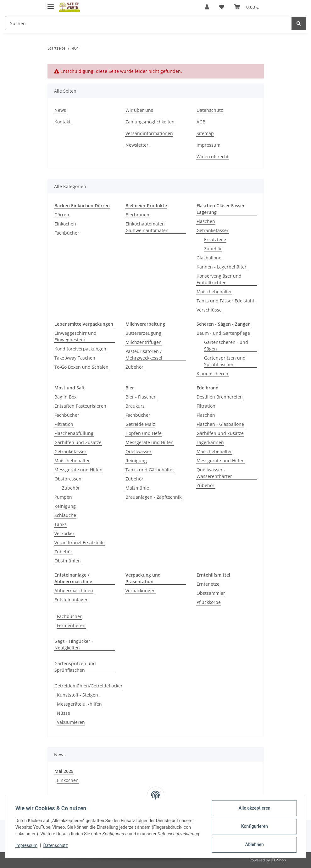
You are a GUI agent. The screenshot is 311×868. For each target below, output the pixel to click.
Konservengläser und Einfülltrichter (219, 279)
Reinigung (65, 506)
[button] (207, 7)
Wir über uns (139, 110)
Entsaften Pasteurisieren (80, 406)
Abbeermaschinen (74, 591)
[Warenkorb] (247, 7)
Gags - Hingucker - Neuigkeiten (74, 644)
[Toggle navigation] (51, 4)
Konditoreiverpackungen (80, 349)
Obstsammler (211, 593)
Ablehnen (254, 844)
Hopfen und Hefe (144, 433)
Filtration (64, 424)
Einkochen (65, 224)
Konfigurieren (254, 826)
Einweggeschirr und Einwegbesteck (75, 336)
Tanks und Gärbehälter (150, 470)
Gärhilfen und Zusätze (78, 442)
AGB (201, 122)
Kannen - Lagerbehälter (222, 267)
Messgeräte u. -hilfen (79, 704)
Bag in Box (65, 397)
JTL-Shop (278, 860)
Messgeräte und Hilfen (78, 470)
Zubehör (213, 249)
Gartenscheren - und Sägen (226, 345)
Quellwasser (139, 451)
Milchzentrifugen (144, 342)
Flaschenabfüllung (74, 433)
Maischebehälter (214, 292)
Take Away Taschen (75, 358)
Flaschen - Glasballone (220, 424)
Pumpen (63, 497)
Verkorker (64, 533)
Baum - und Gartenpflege (223, 333)
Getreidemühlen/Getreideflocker (89, 686)
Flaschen (206, 221)
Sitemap (205, 133)
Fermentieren (71, 625)
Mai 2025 (64, 771)
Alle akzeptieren (254, 808)
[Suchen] (148, 23)
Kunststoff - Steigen (78, 695)
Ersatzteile (215, 239)
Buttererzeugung (143, 333)
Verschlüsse (209, 310)
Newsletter (137, 145)
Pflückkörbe (209, 602)
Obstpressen (68, 479)
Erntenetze (208, 584)
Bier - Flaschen (141, 397)
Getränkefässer (213, 230)
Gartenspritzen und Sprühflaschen (225, 361)
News (60, 110)
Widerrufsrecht (213, 157)
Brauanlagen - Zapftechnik (153, 497)
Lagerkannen (210, 442)
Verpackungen (141, 591)
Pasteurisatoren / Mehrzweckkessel (144, 355)
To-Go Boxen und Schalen (81, 367)
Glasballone (209, 258)
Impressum (208, 145)
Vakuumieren (71, 722)
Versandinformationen (149, 133)
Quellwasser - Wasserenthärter (214, 473)
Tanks (61, 524)
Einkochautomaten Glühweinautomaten (147, 227)
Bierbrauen (137, 215)
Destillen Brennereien (220, 397)
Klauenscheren (212, 374)
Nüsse (64, 713)
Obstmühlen (68, 561)
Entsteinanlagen (72, 600)
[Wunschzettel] (222, 7)
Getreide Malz (140, 424)
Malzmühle (137, 488)
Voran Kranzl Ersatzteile (80, 542)
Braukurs (135, 406)
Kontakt (62, 122)
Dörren (62, 215)
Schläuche (65, 515)
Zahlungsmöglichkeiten (150, 122)
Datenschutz (210, 110)
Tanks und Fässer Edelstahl (225, 301)
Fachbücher (67, 233)
